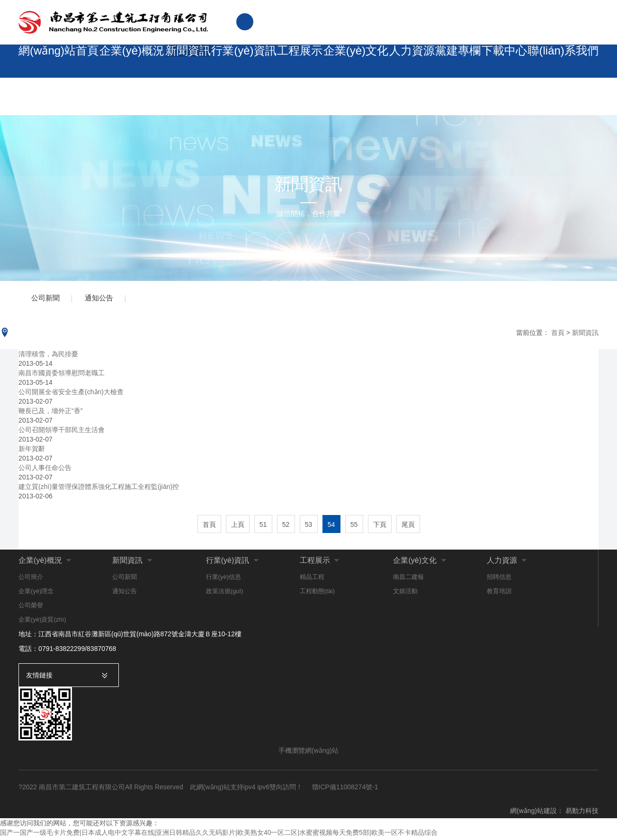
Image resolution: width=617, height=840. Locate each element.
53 (309, 527)
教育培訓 (499, 594)
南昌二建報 (408, 580)
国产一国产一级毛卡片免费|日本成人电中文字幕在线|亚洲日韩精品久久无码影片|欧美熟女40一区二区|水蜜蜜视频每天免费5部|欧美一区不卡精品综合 (219, 835)
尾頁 (408, 527)
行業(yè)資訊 (236, 61)
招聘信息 (499, 580)
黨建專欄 (457, 61)
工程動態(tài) (317, 594)
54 (331, 527)
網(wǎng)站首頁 (55, 61)
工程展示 (293, 61)
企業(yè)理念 (36, 594)
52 (286, 527)
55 (354, 527)
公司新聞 (47, 300)
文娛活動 (405, 594)
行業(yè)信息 (224, 580)
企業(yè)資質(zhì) (42, 622)
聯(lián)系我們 (566, 61)
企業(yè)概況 (123, 61)
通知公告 (104, 300)
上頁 (238, 527)
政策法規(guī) (225, 594)
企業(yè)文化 (350, 61)
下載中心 (507, 61)
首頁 (558, 335)
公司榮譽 (31, 608)
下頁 (380, 527)
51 (263, 527)
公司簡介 (31, 580)
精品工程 (312, 580)
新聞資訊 (179, 61)
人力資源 (407, 61)
